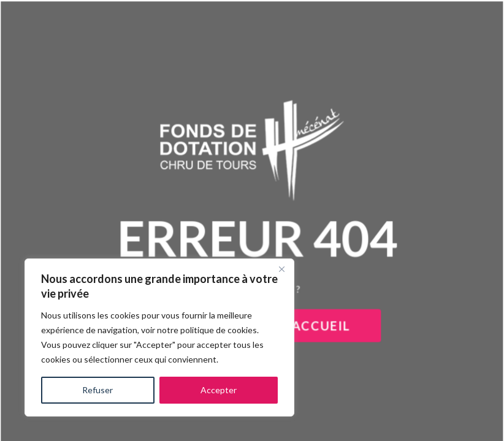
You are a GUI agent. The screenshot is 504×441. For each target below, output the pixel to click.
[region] (159, 337)
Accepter (219, 390)
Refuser (97, 390)
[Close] (281, 269)
